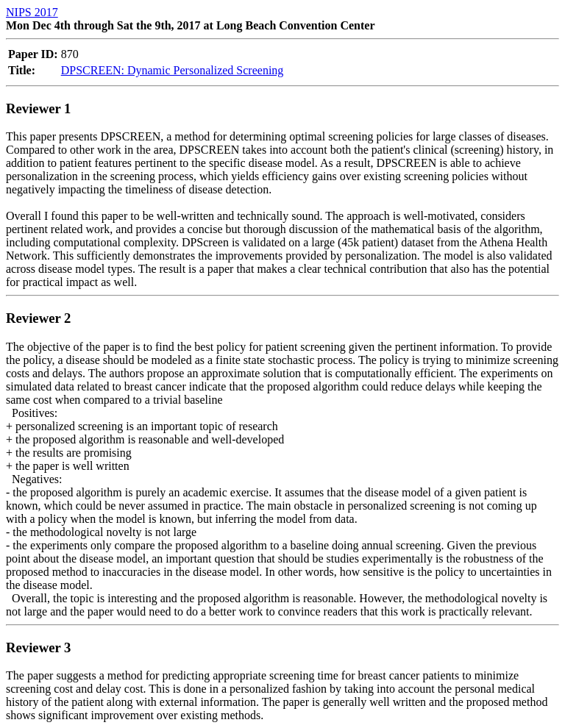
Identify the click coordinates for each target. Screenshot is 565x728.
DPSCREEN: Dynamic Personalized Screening (173, 70)
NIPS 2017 (32, 12)
